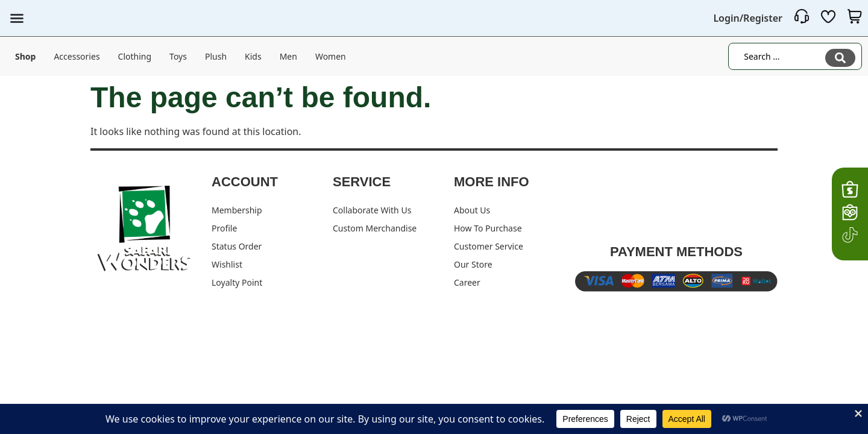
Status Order (237, 246)
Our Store (473, 264)
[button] (17, 18)
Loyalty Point (237, 282)
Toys (178, 56)
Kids (253, 56)
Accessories (77, 56)
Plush (216, 56)
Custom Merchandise (375, 228)
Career (467, 282)
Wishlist (227, 264)
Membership (237, 210)
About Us (472, 210)
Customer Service (489, 246)
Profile (224, 228)
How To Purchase (488, 228)
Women (331, 56)
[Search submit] (840, 57)
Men (288, 56)
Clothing (135, 56)
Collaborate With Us (372, 210)
